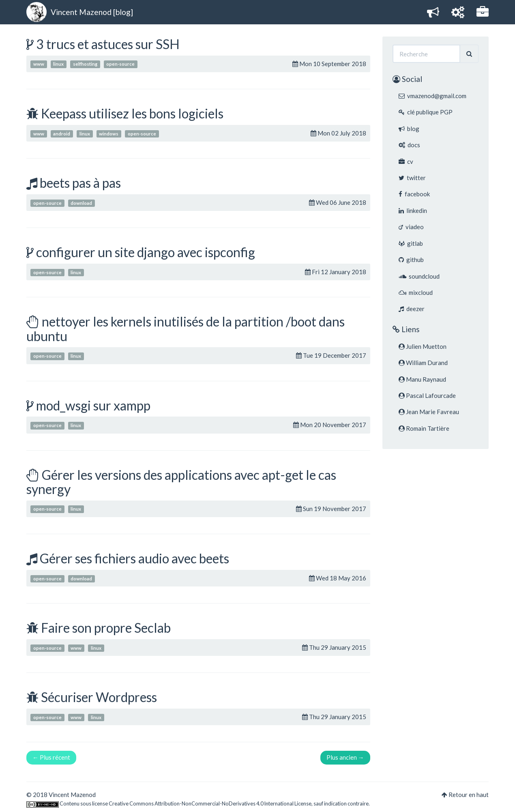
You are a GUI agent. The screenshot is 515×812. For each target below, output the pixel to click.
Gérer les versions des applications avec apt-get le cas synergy (181, 482)
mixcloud (416, 292)
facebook (414, 194)
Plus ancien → (345, 757)
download (81, 203)
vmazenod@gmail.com (432, 96)
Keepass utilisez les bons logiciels (132, 113)
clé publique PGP (426, 112)
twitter (412, 178)
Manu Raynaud (422, 379)
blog (409, 129)
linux (58, 64)
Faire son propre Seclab (106, 628)
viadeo (411, 227)
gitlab (411, 243)
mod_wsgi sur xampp (93, 405)
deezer (412, 309)
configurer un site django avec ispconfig (146, 252)
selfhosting (85, 64)
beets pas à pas (80, 183)
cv (406, 161)
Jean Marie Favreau (429, 412)
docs (409, 145)
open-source (120, 64)
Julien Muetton (423, 346)
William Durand (423, 363)
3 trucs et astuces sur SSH (108, 44)
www (39, 64)
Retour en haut (469, 795)
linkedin (413, 211)
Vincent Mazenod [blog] (92, 12)
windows (109, 134)
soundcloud (419, 276)
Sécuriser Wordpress (99, 697)
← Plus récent (51, 757)
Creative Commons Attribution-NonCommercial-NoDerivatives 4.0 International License (210, 803)
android (62, 134)
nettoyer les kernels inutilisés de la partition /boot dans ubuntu (186, 329)
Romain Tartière (424, 428)
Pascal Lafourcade (427, 395)
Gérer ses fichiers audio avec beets (134, 558)
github (411, 260)
